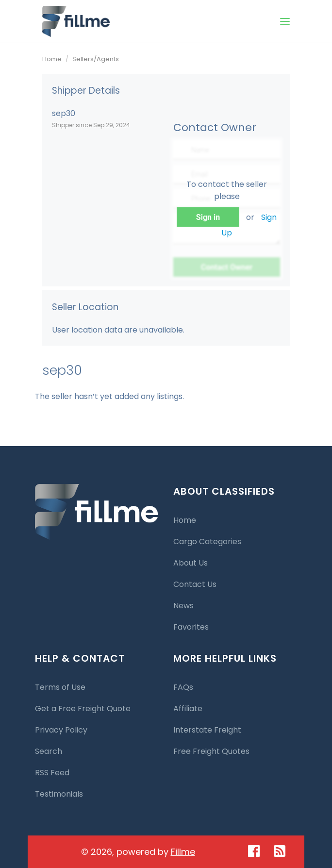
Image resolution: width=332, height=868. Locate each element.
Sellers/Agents (96, 59)
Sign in (208, 217)
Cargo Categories (207, 542)
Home (52, 59)
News (183, 606)
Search (49, 751)
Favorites (191, 627)
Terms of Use (60, 687)
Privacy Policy (61, 730)
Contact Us (195, 584)
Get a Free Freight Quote (83, 709)
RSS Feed (52, 773)
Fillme (183, 852)
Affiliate (188, 709)
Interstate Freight (207, 730)
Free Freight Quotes (211, 751)
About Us (191, 563)
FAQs (183, 687)
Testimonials (59, 794)
